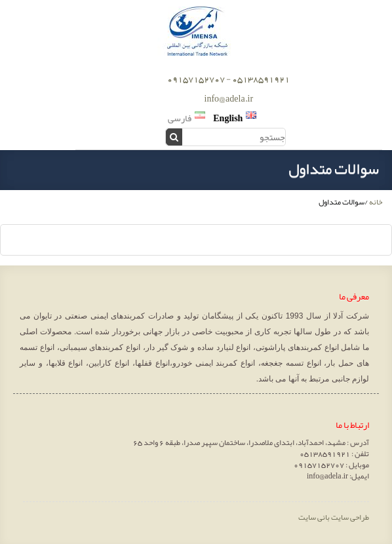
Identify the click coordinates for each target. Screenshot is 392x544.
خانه (376, 202)
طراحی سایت (350, 517)
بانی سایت (314, 517)
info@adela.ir (229, 98)
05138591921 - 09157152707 (228, 79)
